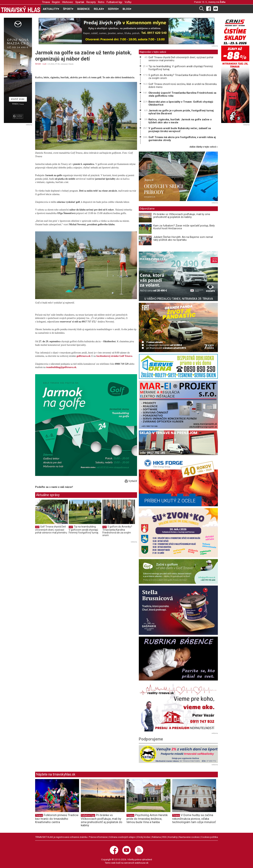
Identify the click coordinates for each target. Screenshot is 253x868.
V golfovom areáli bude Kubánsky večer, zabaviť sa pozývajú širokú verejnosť (180, 130)
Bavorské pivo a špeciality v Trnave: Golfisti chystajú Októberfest (181, 103)
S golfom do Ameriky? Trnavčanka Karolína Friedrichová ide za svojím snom (117, 531)
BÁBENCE (84, 9)
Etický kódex (144, 837)
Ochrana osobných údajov (122, 837)
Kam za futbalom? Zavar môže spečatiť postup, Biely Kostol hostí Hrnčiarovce (184, 227)
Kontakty (173, 837)
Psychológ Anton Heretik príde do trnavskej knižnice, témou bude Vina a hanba (147, 819)
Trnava (46, 2)
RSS (164, 837)
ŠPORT (38, 64)
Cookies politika (209, 837)
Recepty (91, 2)
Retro (101, 2)
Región (56, 2)
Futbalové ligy (114, 2)
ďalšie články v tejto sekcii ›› (204, 147)
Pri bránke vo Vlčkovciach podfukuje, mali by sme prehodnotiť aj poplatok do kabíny (182, 216)
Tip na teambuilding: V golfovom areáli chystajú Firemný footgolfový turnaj (83, 530)
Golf (44, 64)
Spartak (80, 2)
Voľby (128, 2)
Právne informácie (98, 837)
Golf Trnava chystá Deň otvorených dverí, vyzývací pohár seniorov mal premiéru (51, 530)
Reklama (156, 837)
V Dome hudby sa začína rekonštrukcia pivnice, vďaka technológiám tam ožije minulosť (194, 819)
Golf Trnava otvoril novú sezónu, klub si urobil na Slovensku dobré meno (183, 86)
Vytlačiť (131, 481)
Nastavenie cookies (189, 837)
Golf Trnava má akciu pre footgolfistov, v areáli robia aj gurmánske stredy (182, 139)
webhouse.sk (142, 863)
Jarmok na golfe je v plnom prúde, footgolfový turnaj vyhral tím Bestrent (181, 112)
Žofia (223, 2)
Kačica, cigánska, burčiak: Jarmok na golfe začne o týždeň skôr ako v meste (180, 121)
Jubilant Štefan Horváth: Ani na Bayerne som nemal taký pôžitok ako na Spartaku (183, 238)
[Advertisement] (65, 569)
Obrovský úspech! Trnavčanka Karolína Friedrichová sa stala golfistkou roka (182, 94)
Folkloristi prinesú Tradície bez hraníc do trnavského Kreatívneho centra (57, 819)
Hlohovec (68, 2)
